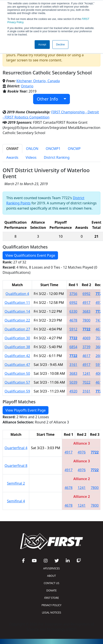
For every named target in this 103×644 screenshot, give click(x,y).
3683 (86, 311)
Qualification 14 (17, 311)
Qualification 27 (17, 329)
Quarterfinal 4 (16, 448)
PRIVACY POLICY (51, 605)
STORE (51, 598)
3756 (73, 294)
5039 (73, 382)
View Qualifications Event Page (30, 255)
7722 (86, 329)
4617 (86, 356)
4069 (86, 338)
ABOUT (51, 576)
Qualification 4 (17, 294)
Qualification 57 (17, 382)
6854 (73, 347)
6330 (73, 311)
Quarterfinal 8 (16, 466)
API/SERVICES (51, 568)
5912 (73, 329)
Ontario (27, 86)
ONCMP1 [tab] (53, 149)
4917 (86, 303)
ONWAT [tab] (12, 149)
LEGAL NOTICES (52, 613)
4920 (73, 391)
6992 (86, 294)
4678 (73, 320)
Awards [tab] (12, 157)
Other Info (50, 99)
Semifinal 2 (16, 483)
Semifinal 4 (16, 501)
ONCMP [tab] (74, 149)
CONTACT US (51, 583)
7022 (86, 382)
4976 (82, 452)
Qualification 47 (17, 365)
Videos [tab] (31, 157)
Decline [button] (60, 45)
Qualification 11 (17, 303)
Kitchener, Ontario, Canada (38, 81)
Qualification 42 (17, 356)
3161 (73, 365)
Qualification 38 (17, 347)
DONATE (51, 590)
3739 (86, 347)
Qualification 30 (17, 338)
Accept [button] (42, 45)
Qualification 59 (17, 391)
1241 (86, 373)
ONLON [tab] (32, 149)
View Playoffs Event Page (26, 410)
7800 (86, 320)
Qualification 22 (17, 320)
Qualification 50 (17, 373)
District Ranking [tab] (57, 157)
